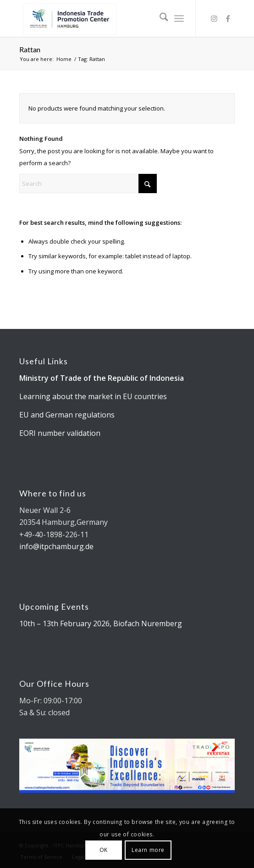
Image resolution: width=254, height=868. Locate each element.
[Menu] (179, 18)
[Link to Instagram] (214, 18)
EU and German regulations (67, 415)
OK (104, 850)
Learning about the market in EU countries (93, 396)
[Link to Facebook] (228, 18)
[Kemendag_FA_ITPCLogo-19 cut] (106, 18)
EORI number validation (60, 433)
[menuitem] (159, 18)
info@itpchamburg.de (56, 546)
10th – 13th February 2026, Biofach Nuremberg (101, 623)
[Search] (159, 18)
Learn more (148, 850)
